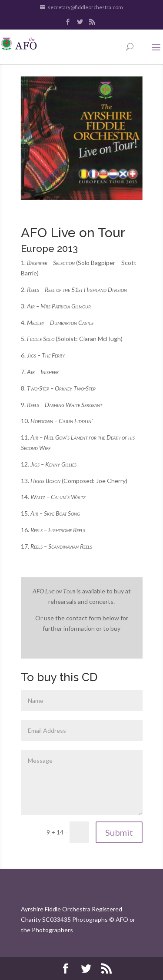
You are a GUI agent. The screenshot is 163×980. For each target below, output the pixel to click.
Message (82, 782)
